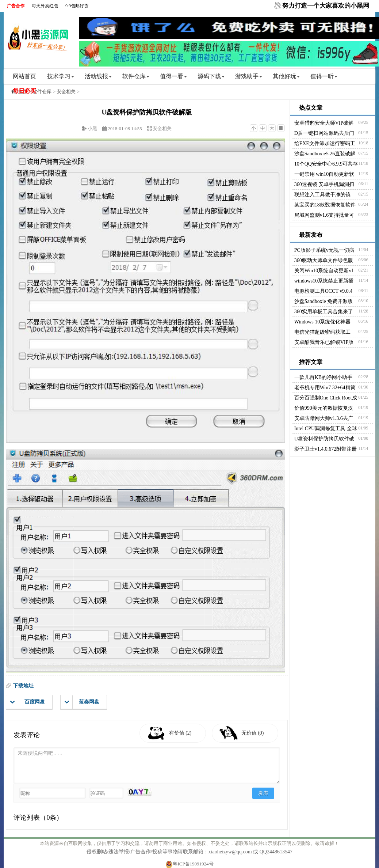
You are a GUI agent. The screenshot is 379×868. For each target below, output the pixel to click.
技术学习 (60, 76)
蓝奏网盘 (82, 702)
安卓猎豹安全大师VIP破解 (324, 123)
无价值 (253, 733)
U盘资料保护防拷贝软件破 (324, 439)
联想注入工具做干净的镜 (322, 195)
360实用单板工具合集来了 (324, 312)
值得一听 (324, 76)
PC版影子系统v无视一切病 (324, 250)
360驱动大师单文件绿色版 (324, 260)
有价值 (180, 733)
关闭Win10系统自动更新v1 (324, 271)
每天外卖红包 (45, 6)
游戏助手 (248, 76)
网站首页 (24, 76)
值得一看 (173, 76)
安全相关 (66, 92)
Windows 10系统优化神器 (323, 322)
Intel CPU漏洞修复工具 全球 (326, 429)
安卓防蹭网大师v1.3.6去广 (324, 418)
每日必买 (24, 91)
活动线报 (98, 76)
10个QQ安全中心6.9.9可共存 (326, 164)
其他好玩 (286, 76)
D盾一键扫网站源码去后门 (324, 133)
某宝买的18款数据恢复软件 (325, 205)
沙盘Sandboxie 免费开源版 (324, 301)
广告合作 (16, 6)
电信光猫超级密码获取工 (322, 332)
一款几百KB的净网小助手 (323, 377)
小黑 (92, 128)
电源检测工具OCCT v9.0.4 (324, 291)
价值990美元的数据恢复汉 (324, 408)
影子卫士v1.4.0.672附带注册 (326, 449)
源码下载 (211, 76)
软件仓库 (136, 76)
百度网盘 (28, 702)
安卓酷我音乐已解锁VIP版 (324, 342)
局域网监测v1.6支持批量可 (324, 215)
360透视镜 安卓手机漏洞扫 (324, 184)
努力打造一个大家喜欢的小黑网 (326, 6)
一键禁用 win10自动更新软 (324, 174)
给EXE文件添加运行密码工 (325, 143)
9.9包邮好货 (77, 6)
